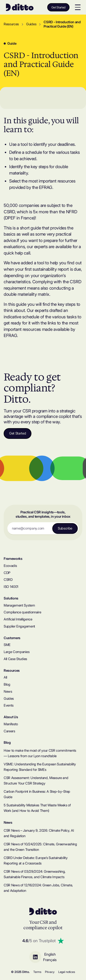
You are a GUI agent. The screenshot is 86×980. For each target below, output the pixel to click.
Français (50, 960)
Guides (31, 24)
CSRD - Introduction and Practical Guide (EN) (62, 24)
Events (9, 705)
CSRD (8, 580)
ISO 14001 (11, 587)
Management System (19, 605)
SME (7, 645)
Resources (11, 24)
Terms (37, 972)
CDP (7, 573)
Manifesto (11, 724)
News (8, 692)
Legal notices (67, 972)
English (50, 954)
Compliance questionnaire (22, 612)
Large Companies (17, 652)
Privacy (50, 972)
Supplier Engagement (19, 626)
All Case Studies (15, 659)
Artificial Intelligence (18, 619)
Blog (7, 684)
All (5, 677)
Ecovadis (10, 566)
